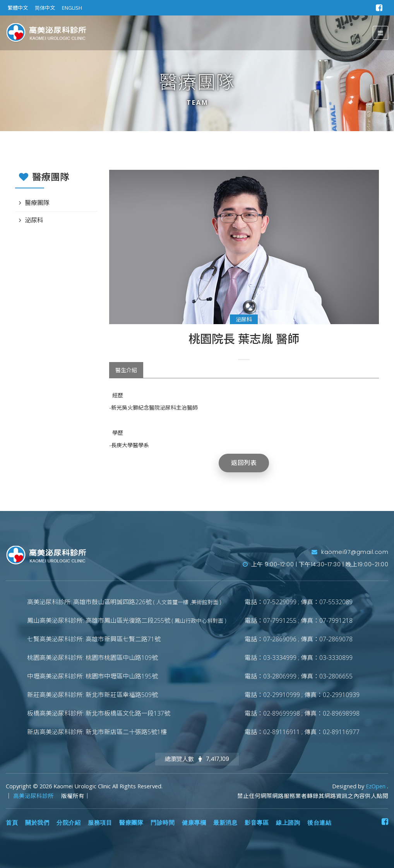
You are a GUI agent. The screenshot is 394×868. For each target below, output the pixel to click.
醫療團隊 (37, 203)
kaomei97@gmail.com (350, 552)
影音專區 (257, 823)
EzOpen (376, 786)
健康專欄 (194, 823)
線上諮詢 (288, 823)
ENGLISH (72, 8)
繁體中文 (18, 8)
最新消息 (225, 823)
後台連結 (319, 823)
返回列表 (244, 463)
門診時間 (163, 823)
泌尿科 (244, 319)
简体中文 (45, 8)
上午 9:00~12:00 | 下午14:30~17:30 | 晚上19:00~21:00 (316, 564)
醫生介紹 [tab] (126, 370)
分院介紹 (69, 823)
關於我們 (37, 823)
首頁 (12, 823)
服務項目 (100, 823)
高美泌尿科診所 (34, 796)
